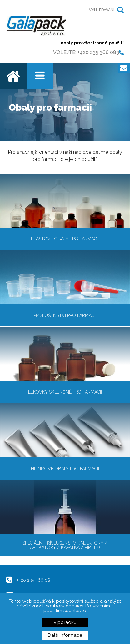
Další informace (65, 635)
